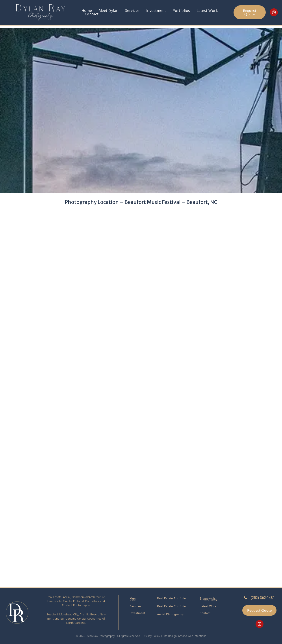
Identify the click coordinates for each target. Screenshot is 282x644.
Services (132, 11)
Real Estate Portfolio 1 (172, 599)
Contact (92, 14)
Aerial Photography (170, 614)
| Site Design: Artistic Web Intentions (184, 636)
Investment (156, 11)
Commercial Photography (208, 599)
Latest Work (207, 11)
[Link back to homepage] (41, 12)
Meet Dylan (109, 11)
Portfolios (181, 11)
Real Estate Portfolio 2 (172, 607)
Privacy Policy (151, 636)
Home (87, 11)
